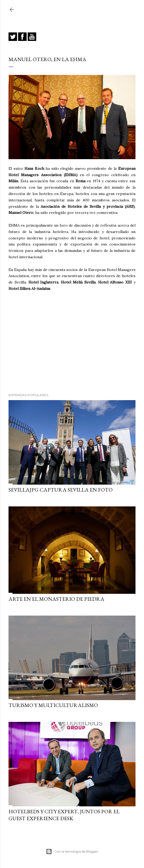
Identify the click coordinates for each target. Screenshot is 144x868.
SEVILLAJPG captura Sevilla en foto (61, 490)
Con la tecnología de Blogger (72, 852)
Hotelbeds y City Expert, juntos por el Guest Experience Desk (64, 815)
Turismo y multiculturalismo (53, 705)
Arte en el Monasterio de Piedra (56, 599)
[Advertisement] (72, 342)
